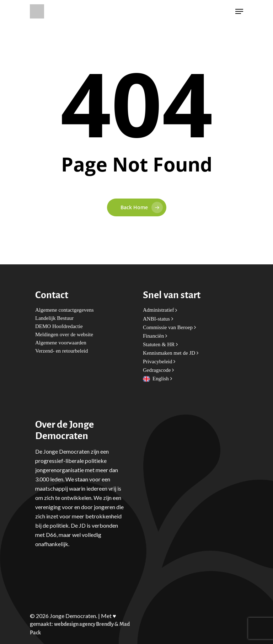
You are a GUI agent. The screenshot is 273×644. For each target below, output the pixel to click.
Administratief (160, 310)
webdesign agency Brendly (84, 624)
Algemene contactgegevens (65, 310)
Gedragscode (158, 370)
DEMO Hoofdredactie (59, 326)
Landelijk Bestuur (54, 318)
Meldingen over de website (64, 335)
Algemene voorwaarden (61, 343)
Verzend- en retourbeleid (61, 351)
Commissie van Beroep (169, 328)
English (162, 379)
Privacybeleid (159, 362)
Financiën (155, 336)
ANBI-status (158, 319)
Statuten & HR (160, 345)
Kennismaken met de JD (171, 353)
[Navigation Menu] (239, 11)
